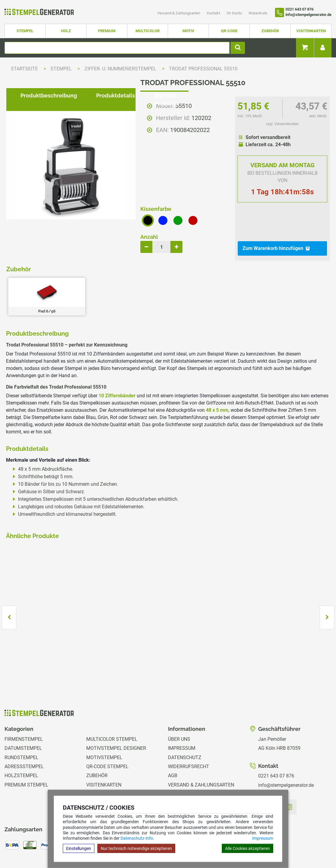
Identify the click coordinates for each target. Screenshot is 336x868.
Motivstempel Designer (116, 715)
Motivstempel (104, 725)
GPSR (174, 789)
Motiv (188, 31)
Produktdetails (111, 280)
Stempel (25, 31)
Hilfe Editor (13, 845)
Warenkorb (258, 13)
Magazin (179, 779)
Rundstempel (21, 725)
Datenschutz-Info (137, 838)
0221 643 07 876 (276, 743)
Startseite (24, 69)
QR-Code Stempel (107, 734)
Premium (107, 31)
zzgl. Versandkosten (282, 124)
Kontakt (214, 13)
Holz (66, 31)
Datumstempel (23, 715)
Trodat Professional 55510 (203, 69)
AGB (173, 743)
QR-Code (229, 31)
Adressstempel (24, 734)
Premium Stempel (26, 752)
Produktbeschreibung (44, 280)
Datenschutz (185, 725)
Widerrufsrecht (189, 734)
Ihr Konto (235, 13)
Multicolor (148, 31)
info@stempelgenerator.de (286, 752)
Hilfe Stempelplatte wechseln (299, 845)
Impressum (263, 838)
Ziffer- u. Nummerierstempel (121, 69)
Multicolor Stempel (112, 706)
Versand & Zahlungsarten (179, 13)
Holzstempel (21, 743)
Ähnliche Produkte (174, 280)
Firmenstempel (24, 706)
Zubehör (270, 31)
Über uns (179, 706)
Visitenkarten (311, 31)
